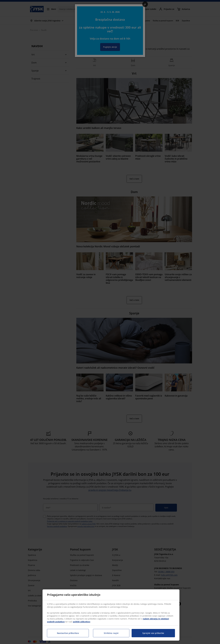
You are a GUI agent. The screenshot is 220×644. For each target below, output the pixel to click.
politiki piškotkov (82, 622)
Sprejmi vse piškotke (153, 633)
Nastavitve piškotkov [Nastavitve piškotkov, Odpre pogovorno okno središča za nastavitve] (68, 633)
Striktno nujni (111, 633)
